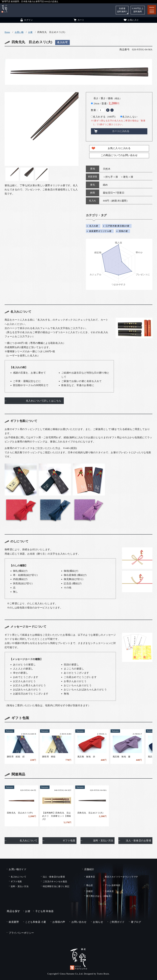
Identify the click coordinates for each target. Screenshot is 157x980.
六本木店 (109, 891)
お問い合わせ (79, 922)
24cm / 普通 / (106, 103)
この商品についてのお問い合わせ (119, 155)
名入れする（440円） (104, 117)
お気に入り (131, 20)
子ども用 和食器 (44, 911)
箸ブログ (136, 922)
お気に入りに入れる (119, 148)
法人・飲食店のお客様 (139, 841)
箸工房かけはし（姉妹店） (100, 896)
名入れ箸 (94, 226)
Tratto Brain (103, 974)
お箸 (30, 32)
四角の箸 (123, 231)
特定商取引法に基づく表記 (56, 886)
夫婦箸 (122, 10)
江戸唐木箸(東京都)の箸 (118, 226)
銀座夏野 (14, 922)
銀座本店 (91, 877)
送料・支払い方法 (103, 841)
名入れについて (28, 841)
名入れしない (129, 117)
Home (7, 32)
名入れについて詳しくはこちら (44, 401)
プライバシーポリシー (21, 933)
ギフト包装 (69, 841)
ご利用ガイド (117, 922)
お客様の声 (59, 922)
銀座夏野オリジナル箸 (100, 231)
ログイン (26, 20)
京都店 (89, 891)
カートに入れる (121, 131)
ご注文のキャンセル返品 (55, 881)
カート (79, 20)
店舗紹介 (89, 869)
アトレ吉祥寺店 (112, 885)
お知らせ (98, 922)
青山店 (89, 885)
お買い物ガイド (18, 869)
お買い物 (19, 32)
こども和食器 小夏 (36, 922)
